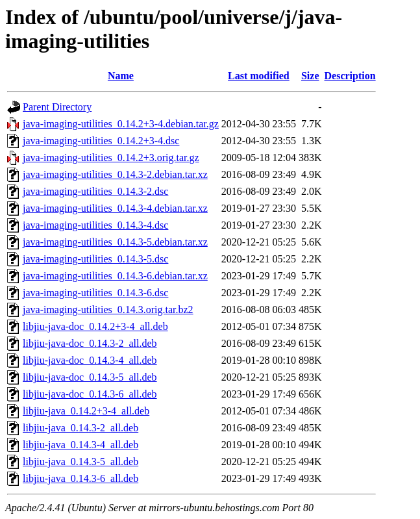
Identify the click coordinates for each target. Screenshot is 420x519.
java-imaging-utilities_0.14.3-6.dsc (95, 293)
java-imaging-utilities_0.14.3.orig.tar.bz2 (108, 310)
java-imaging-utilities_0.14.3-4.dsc (95, 225)
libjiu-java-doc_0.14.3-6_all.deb (90, 394)
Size (310, 76)
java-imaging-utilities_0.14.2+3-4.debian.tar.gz (121, 124)
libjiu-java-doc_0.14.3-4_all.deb (90, 360)
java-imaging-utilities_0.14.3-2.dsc (95, 191)
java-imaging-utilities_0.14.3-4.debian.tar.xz (115, 208)
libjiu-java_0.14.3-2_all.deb (80, 428)
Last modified (259, 76)
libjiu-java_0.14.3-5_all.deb (80, 462)
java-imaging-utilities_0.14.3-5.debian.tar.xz (115, 242)
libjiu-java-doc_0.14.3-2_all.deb (90, 343)
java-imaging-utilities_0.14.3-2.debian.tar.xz (115, 174)
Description (350, 76)
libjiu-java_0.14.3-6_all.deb (80, 478)
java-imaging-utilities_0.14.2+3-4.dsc (101, 141)
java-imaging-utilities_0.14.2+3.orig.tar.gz (111, 158)
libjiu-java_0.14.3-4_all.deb (80, 445)
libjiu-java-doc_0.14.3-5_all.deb (90, 377)
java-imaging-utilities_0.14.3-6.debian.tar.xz (115, 276)
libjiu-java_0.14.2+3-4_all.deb (86, 411)
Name (121, 76)
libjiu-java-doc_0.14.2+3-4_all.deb (95, 326)
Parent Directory (57, 107)
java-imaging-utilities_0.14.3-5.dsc (95, 259)
